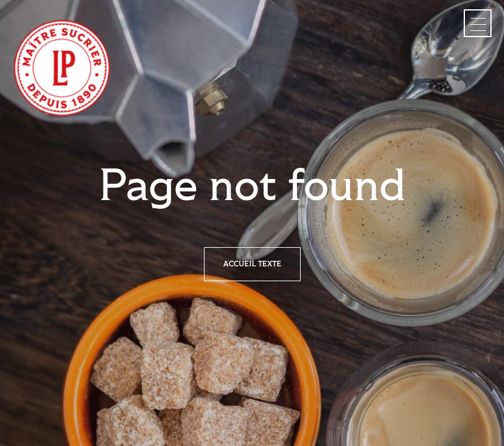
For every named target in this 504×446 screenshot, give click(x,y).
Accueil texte (252, 264)
